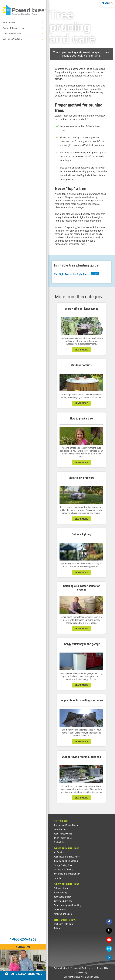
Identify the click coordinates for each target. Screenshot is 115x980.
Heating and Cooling (63, 870)
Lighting (57, 878)
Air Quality (59, 852)
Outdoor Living (61, 888)
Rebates (57, 928)
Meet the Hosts (61, 829)
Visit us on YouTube (23, 39)
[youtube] (109, 940)
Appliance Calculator (64, 924)
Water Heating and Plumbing (67, 905)
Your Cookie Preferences (82, 968)
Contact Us (59, 842)
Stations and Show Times (66, 825)
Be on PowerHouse (63, 838)
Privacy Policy (60, 968)
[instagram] (109, 949)
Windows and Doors (63, 914)
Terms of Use (103, 968)
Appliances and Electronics (67, 857)
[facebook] (109, 922)
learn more (81, 350)
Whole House (60, 910)
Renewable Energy (62, 897)
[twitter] (109, 931)
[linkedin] (109, 958)
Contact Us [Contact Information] (23, 947)
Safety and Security (63, 901)
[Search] (108, 3)
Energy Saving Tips (63, 865)
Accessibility (81, 973)
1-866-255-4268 (23, 939)
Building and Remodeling (66, 861)
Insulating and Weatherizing (67, 874)
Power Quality (60, 893)
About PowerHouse (63, 834)
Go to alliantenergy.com (24, 974)
